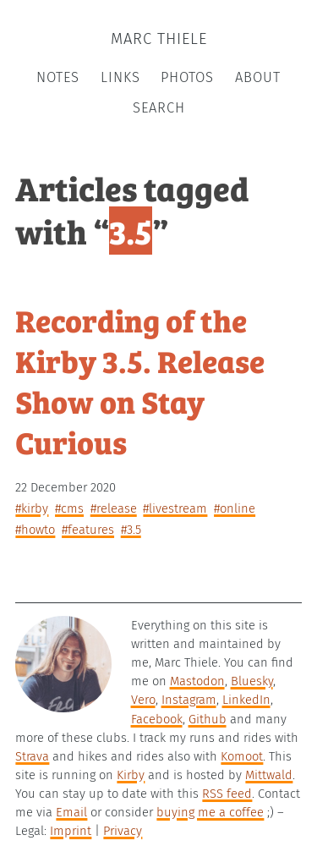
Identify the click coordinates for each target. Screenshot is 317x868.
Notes (58, 77)
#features (88, 530)
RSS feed (227, 794)
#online (235, 508)
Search (159, 108)
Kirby (131, 775)
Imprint (71, 831)
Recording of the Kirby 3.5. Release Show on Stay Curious (140, 380)
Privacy (123, 831)
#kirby (32, 508)
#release (114, 508)
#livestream (175, 508)
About (258, 77)
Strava (32, 756)
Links (120, 77)
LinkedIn (246, 700)
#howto (35, 530)
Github (208, 719)
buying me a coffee (210, 812)
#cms (69, 508)
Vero (143, 700)
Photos (187, 77)
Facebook (157, 719)
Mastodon (197, 681)
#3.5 (131, 530)
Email (71, 812)
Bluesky (252, 681)
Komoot (242, 756)
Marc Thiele (159, 39)
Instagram (189, 700)
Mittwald (269, 775)
